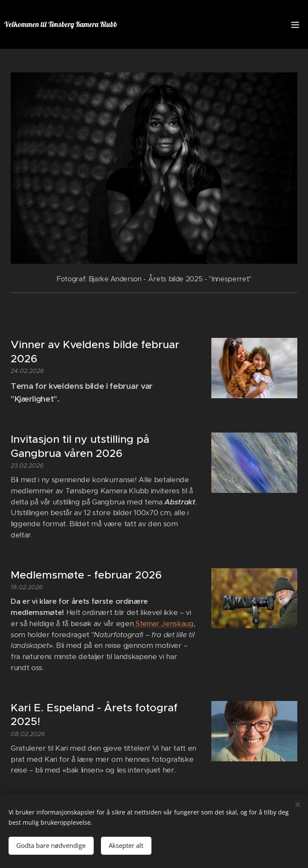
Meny (295, 25)
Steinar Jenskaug (163, 623)
